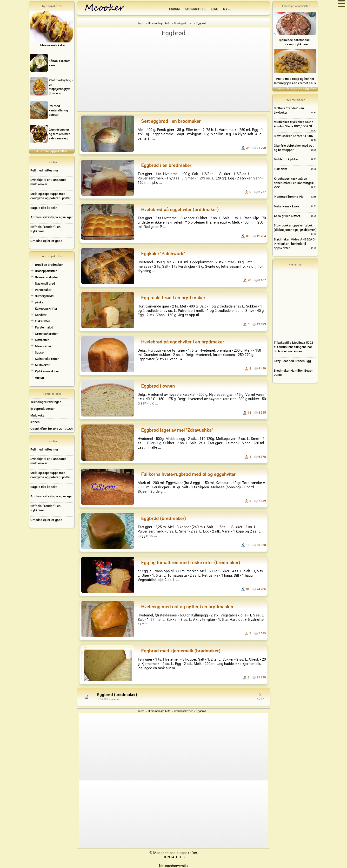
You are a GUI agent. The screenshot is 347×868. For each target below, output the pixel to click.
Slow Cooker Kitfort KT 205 (293, 136)
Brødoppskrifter (46, 271)
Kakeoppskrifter (46, 309)
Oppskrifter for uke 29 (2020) (52, 429)
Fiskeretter (43, 321)
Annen (39, 378)
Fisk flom (280, 169)
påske (39, 302)
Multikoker (42, 365)
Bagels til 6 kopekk (44, 208)
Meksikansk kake (287, 206)
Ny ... (227, 9)
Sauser (40, 352)
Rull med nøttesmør (44, 170)
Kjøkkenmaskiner (47, 371)
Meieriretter (43, 346)
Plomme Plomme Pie (289, 197)
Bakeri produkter (47, 277)
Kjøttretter (42, 340)
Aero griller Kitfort (287, 216)
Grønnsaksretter (46, 334)
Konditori (41, 315)
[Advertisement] (173, 74)
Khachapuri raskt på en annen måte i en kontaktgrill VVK (294, 183)
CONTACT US (174, 857)
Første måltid (44, 327)
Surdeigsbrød (44, 296)
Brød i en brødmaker (49, 265)
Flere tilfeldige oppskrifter (295, 89)
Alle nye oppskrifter (52, 151)
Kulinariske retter (47, 359)
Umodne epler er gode (46, 241)
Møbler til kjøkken (287, 159)
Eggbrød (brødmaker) (117, 695)
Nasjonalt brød (45, 284)
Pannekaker (43, 290)
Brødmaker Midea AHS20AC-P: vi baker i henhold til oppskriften (295, 244)
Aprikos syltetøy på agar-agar (52, 217)
